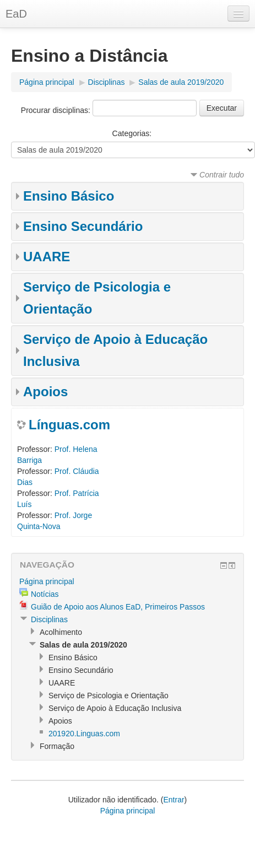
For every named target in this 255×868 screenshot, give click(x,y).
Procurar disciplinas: (57, 110)
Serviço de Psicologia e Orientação (108, 696)
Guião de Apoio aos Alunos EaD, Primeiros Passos (118, 607)
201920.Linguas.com (84, 734)
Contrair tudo (222, 175)
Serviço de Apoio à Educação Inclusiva (115, 708)
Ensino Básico (69, 196)
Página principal (47, 82)
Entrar (173, 800)
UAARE (47, 257)
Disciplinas (107, 82)
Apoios (45, 392)
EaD (16, 14)
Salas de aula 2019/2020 (181, 82)
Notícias (45, 594)
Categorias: (132, 133)
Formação (57, 746)
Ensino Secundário (83, 226)
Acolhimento (61, 632)
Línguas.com (69, 425)
